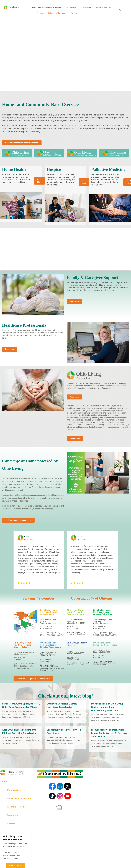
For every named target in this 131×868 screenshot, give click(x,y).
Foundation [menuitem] (13, 815)
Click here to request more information (22, 143)
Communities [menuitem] (14, 790)
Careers (74, 13)
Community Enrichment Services (51, 13)
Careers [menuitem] (11, 824)
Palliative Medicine (104, 7)
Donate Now (75, 438)
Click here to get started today (18, 520)
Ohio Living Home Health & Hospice (47, 7)
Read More (39, 181)
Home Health (72, 7)
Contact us (15, 865)
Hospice (86, 7)
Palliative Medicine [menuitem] (16, 807)
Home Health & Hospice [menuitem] (19, 798)
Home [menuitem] (5, 781)
